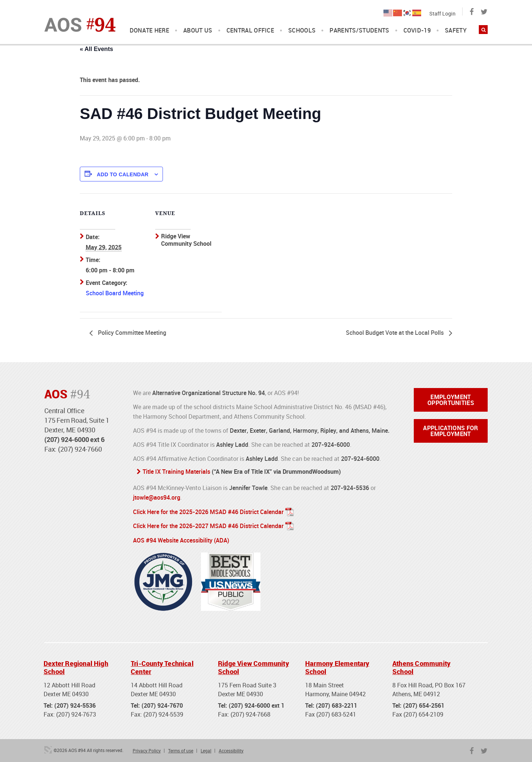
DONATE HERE (150, 30)
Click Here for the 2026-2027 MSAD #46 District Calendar (208, 525)
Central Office (250, 30)
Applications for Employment (451, 431)
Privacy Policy (147, 749)
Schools (302, 30)
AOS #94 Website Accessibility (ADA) (181, 539)
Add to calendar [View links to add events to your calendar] (123, 174)
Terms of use (181, 749)
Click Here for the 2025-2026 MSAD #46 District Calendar (208, 511)
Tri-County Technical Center (162, 666)
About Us (198, 30)
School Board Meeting (115, 293)
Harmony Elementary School (337, 666)
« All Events (96, 49)
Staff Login (442, 13)
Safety (456, 30)
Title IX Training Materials (176, 472)
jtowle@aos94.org (157, 497)
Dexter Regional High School (76, 666)
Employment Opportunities (451, 400)
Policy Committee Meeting (131, 333)
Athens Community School (421, 666)
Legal (206, 749)
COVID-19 (417, 30)
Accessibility (231, 749)
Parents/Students (359, 30)
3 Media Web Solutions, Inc (48, 748)
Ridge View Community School (253, 666)
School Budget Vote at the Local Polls (395, 333)
